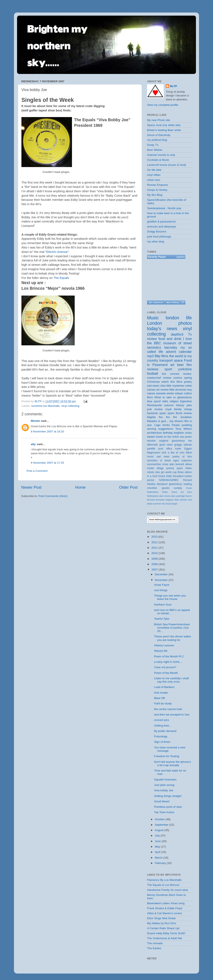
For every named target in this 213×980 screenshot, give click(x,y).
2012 (155, 542)
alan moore (165, 496)
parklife (151, 449)
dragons (170, 500)
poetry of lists (182, 457)
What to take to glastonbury (173, 397)
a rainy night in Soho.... (168, 662)
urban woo (154, 180)
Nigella (151, 417)
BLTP (173, 86)
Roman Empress (158, 185)
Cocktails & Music (158, 160)
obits (165, 401)
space (178, 360)
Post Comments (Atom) (53, 496)
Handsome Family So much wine (168, 890)
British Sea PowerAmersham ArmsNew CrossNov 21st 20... (172, 628)
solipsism (187, 461)
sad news (153, 386)
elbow (188, 464)
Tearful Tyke (162, 619)
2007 (155, 570)
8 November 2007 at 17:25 (47, 463)
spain (163, 413)
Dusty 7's (153, 145)
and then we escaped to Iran (172, 715)
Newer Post (31, 487)
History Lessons (164, 645)
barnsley (171, 347)
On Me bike (154, 170)
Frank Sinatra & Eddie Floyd (165, 908)
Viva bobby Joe (164, 790)
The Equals (61, 278)
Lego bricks (162, 425)
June (158, 841)
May (158, 847)
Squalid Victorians (165, 780)
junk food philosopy (159, 237)
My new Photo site (159, 120)
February (161, 863)
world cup (171, 472)
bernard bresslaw (156, 500)
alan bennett (177, 464)
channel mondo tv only (161, 155)
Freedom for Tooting (167, 756)
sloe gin (160, 472)
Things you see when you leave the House (170, 597)
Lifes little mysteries (172, 386)
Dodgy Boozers (157, 232)
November (162, 580)
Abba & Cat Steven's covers (165, 913)
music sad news (158, 457)
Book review (184, 413)
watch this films (172, 382)
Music (153, 318)
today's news (162, 329)
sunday (178, 488)
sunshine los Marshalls (45, 406)
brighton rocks (183, 433)
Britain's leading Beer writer (164, 130)
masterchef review (159, 378)
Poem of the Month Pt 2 (169, 656)
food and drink (170, 339)
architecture (154, 433)
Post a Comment (37, 471)
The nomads (155, 943)
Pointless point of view (168, 807)
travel (159, 437)
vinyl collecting (70, 406)
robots (151, 472)
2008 (155, 564)
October (160, 819)
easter (151, 437)
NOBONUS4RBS (169, 480)
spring (188, 378)
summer (157, 504)
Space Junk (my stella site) (164, 125)
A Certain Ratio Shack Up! (163, 928)
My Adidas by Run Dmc (162, 923)
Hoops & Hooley (157, 190)
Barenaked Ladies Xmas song (166, 903)
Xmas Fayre (162, 585)
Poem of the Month (166, 673)
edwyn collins (183, 393)
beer (180, 365)
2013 (155, 537)
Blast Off (160, 698)
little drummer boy (181, 390)
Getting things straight (168, 796)
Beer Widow (155, 150)
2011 (155, 548)
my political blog (157, 140)
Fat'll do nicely (163, 703)
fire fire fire (168, 417)
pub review (155, 409)
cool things (161, 590)
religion (174, 401)
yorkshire (185, 369)
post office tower (170, 449)
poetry (188, 382)
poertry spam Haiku (179, 468)
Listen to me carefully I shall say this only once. (172, 680)
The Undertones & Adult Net (165, 938)
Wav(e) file (161, 651)
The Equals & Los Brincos (163, 885)
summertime (154, 464)
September (162, 825)
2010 (155, 553)
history (180, 405)
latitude (188, 445)
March (159, 858)
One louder (161, 693)
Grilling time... (163, 726)
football (152, 373)
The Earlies (154, 948)
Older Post (128, 487)
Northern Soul (163, 605)
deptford (177, 334)
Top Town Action (164, 812)
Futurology (161, 736)
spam (171, 413)
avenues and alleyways (162, 227)
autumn (169, 405)
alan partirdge (178, 496)
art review (163, 390)
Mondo (35, 421)
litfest (189, 453)
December (162, 574)
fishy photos (181, 500)
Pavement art (163, 365)
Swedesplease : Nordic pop (164, 208)
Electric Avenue (57, 252)
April (158, 852)
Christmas (153, 382)
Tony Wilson (184, 429)
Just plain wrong (164, 785)
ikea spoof (154, 401)
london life (179, 318)
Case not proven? (165, 667)
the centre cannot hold (168, 709)
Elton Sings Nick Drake (161, 918)
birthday (168, 433)
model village (155, 468)
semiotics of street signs (163, 461)
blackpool (162, 484)
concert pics (162, 720)
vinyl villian (154, 175)
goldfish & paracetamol (161, 222)
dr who (180, 453)
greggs (178, 445)
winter (170, 393)
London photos (169, 323)
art (165, 437)
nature (151, 393)
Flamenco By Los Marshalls (164, 880)
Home (80, 487)
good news (166, 445)
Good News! (162, 801)
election (151, 441)
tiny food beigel (170, 504)
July (158, 836)
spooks (166, 488)
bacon (189, 496)
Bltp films (161, 356)
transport (166, 360)
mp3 (150, 356)
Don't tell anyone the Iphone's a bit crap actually (173, 763)
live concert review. (177, 374)
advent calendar (179, 352)
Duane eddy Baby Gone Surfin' (166, 933)
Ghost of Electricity (159, 135)
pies (189, 405)
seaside (161, 393)
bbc (170, 437)
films (150, 397)
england (164, 441)
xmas (165, 464)
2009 (155, 559)
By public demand (165, 731)
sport (168, 369)
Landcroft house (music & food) (167, 165)
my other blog (156, 242)
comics (178, 378)
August (160, 830)
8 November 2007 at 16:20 (47, 431)
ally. (33, 444)
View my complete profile (163, 105)
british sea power (182, 437)
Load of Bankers (164, 687)
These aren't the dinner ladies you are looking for (173, 638)
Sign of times (162, 742)
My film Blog (155, 195)
